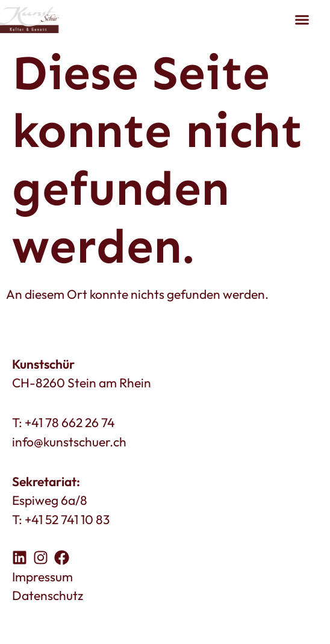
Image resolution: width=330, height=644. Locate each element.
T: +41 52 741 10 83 (61, 519)
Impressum (42, 577)
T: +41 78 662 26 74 (64, 422)
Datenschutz (48, 595)
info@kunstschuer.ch (69, 442)
